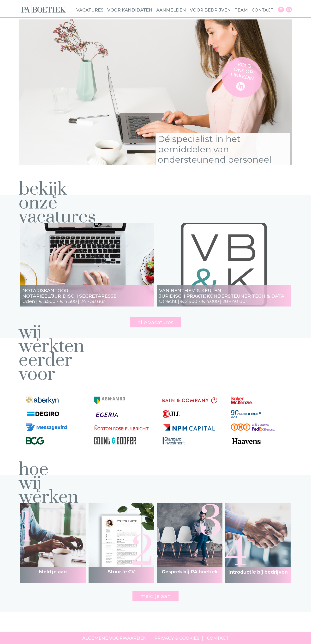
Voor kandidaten (130, 10)
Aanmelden (171, 10)
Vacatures (90, 10)
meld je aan (155, 596)
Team (241, 10)
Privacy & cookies (177, 638)
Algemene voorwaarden (114, 638)
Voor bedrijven (210, 10)
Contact (263, 10)
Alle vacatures (155, 322)
